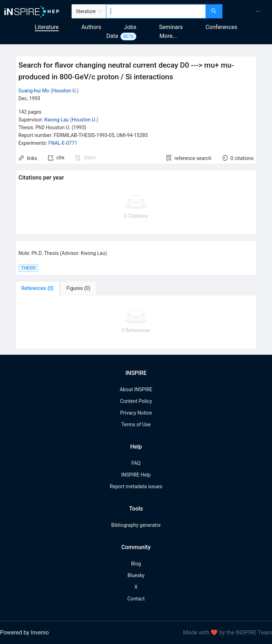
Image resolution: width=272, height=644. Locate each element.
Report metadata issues (136, 486)
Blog (136, 564)
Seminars (171, 27)
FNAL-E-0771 (63, 143)
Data (112, 36)
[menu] (248, 11)
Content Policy (136, 401)
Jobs (130, 27)
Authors (91, 27)
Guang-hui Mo (34, 91)
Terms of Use (136, 424)
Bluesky (136, 575)
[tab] (37, 288)
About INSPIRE (136, 389)
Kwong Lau (56, 120)
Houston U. (65, 91)
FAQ (136, 463)
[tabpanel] (136, 322)
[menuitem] (258, 11)
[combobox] (156, 11)
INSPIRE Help (136, 475)
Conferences (221, 27)
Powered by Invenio (24, 632)
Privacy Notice (136, 413)
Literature (47, 27)
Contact (136, 599)
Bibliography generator (136, 525)
